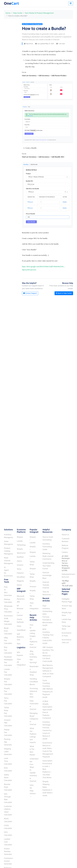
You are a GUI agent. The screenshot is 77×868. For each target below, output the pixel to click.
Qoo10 (19, 585)
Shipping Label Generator (8, 752)
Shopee (20, 537)
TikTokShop (21, 545)
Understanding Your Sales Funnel (48, 566)
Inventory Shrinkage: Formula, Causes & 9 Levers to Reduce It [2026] (47, 730)
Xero (19, 644)
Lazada (20, 541)
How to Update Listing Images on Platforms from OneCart (33, 636)
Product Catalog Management (9, 551)
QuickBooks (22, 630)
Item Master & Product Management (39, 13)
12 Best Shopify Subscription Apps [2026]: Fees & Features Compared (47, 710)
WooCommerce (23, 553)
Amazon (20, 565)
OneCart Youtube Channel (46, 585)
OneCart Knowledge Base (47, 575)
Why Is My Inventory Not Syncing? (33, 657)
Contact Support (30, 293)
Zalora (19, 561)
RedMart (20, 557)
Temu (19, 569)
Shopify (20, 549)
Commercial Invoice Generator (9, 861)
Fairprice (20, 573)
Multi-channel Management (9, 561)
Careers (65, 552)
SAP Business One (20, 637)
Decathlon (21, 577)
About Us (65, 535)
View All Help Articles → (33, 791)
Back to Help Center (64, 293)
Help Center (18, 13)
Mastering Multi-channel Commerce (48, 556)
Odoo (19, 626)
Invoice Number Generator (8, 851)
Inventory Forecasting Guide (47, 547)
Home (8, 13)
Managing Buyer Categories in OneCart (34, 719)
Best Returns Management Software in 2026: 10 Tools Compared (48, 671)
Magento (20, 581)
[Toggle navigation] (71, 3)
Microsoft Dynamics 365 (21, 599)
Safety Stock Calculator (8, 778)
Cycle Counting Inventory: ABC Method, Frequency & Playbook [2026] (48, 689)
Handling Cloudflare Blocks (34, 682)
